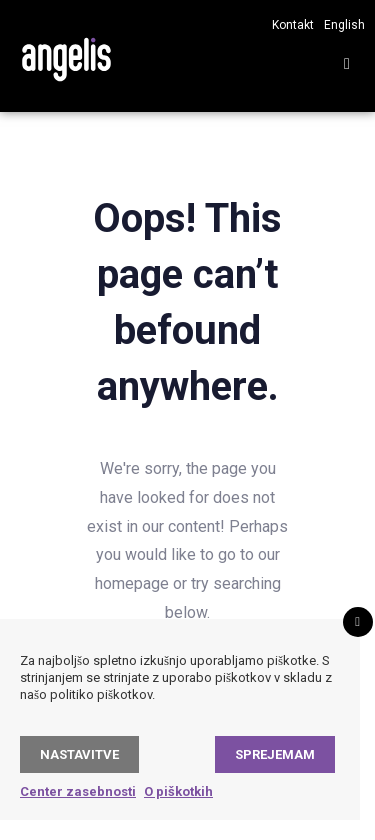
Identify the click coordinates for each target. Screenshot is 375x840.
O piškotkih (178, 791)
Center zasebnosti (78, 791)
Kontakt (293, 25)
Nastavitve (79, 754)
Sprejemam (275, 754)
